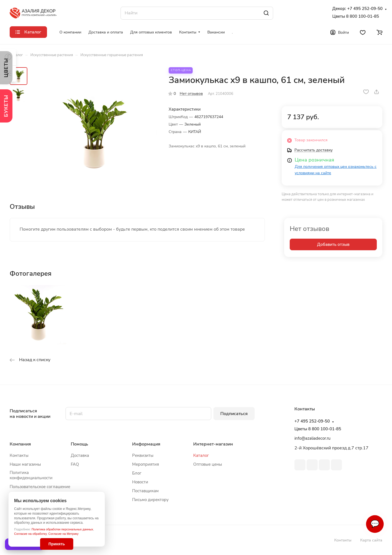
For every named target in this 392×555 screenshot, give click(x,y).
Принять (57, 544)
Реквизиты (143, 455)
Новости (140, 482)
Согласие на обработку (30, 534)
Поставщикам (145, 491)
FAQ (75, 464)
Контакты (19, 455)
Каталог (201, 455)
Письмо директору (150, 500)
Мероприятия (146, 464)
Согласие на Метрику (63, 534)
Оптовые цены (208, 464)
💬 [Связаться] (375, 524)
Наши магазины (25, 464)
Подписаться (234, 414)
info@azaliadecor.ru (312, 438)
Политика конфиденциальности (31, 475)
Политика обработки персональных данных (62, 529)
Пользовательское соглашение (40, 487)
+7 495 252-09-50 (365, 9)
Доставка (80, 455)
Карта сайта (371, 540)
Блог (137, 473)
